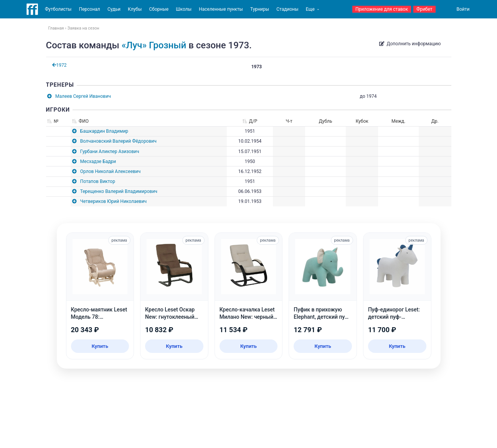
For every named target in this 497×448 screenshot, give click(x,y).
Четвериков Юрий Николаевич (113, 201)
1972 (59, 65)
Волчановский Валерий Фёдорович (118, 141)
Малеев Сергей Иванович (83, 96)
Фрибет (424, 9)
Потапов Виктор (98, 181)
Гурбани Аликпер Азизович (110, 152)
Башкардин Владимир (104, 131)
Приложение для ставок (382, 9)
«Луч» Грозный (154, 45)
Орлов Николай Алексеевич (110, 171)
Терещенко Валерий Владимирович (119, 191)
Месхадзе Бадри (98, 161)
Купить (100, 346)
